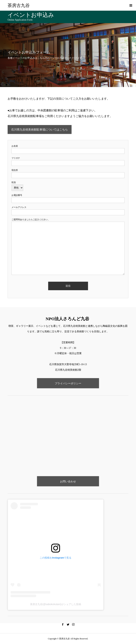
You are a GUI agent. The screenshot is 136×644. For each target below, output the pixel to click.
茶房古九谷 (19, 5)
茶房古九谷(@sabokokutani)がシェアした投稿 (56, 604)
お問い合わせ (68, 481)
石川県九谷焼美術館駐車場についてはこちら (39, 130)
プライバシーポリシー (68, 383)
